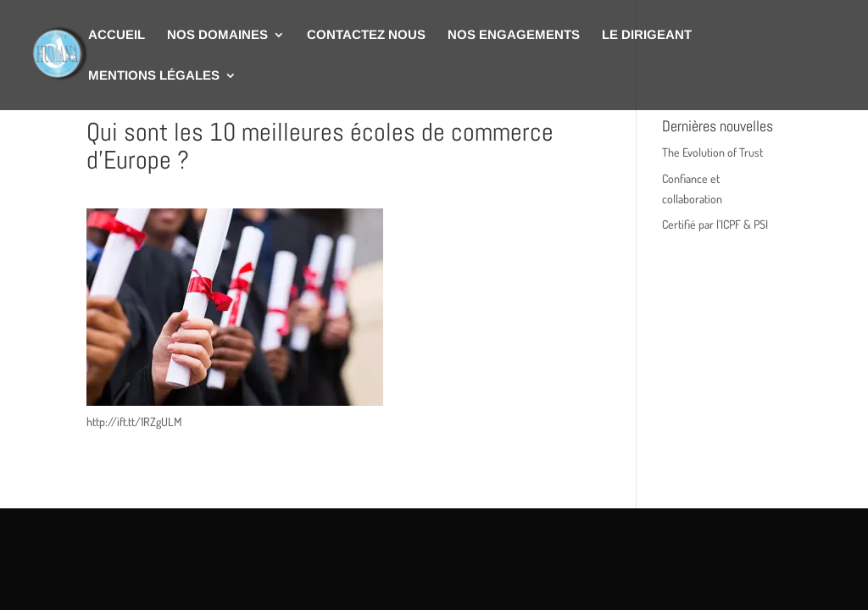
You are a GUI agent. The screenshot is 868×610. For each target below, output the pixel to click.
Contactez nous (366, 35)
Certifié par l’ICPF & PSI (715, 224)
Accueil (117, 35)
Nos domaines (217, 35)
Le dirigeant (647, 35)
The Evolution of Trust (712, 152)
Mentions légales (154, 76)
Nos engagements (514, 35)
